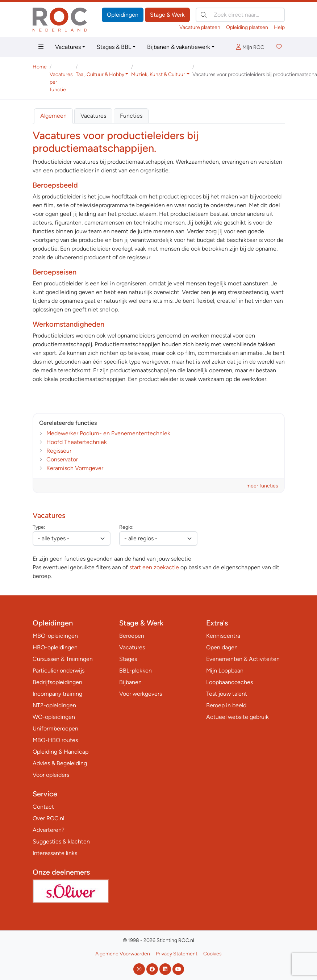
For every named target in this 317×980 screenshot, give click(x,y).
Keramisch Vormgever (75, 468)
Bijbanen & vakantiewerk (179, 47)
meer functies (262, 486)
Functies (131, 116)
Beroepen (132, 636)
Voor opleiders (51, 775)
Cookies (212, 954)
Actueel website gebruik (237, 717)
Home (40, 67)
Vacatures (68, 47)
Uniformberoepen (55, 728)
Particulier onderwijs (59, 671)
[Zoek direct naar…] (240, 15)
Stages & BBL (114, 47)
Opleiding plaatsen (247, 27)
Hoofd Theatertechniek (77, 442)
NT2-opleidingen (54, 705)
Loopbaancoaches (230, 682)
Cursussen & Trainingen (63, 659)
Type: (39, 527)
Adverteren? (49, 830)
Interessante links (55, 853)
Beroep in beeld (226, 705)
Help (279, 27)
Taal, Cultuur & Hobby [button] (100, 74)
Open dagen (222, 647)
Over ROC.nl (48, 818)
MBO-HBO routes (55, 740)
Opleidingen (123, 15)
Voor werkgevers (141, 694)
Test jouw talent (227, 694)
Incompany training (57, 694)
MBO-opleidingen (55, 636)
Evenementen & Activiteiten (243, 659)
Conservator (62, 459)
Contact (43, 807)
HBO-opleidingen (55, 647)
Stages (128, 659)
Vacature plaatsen (200, 27)
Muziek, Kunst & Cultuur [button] (158, 74)
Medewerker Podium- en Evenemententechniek (108, 433)
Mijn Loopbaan (225, 671)
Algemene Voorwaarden (123, 954)
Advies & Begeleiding (60, 763)
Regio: (126, 527)
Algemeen (53, 116)
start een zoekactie (154, 567)
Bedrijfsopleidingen (57, 682)
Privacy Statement (177, 954)
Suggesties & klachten (61, 841)
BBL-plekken (135, 671)
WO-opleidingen (54, 717)
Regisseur (59, 451)
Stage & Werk (167, 15)
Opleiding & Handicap (61, 752)
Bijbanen (130, 682)
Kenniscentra (223, 636)
